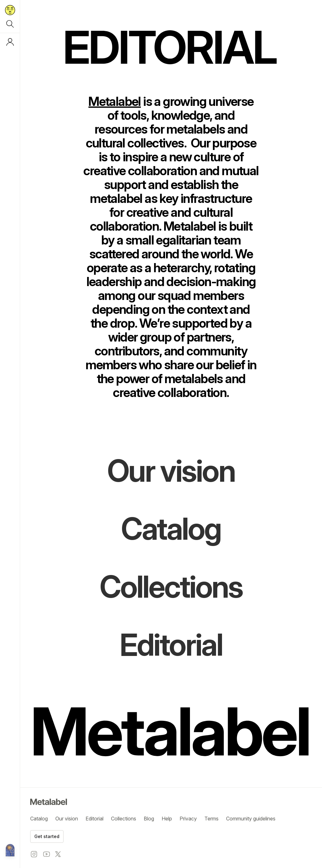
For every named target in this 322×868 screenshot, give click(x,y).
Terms (211, 819)
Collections (124, 819)
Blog (149, 819)
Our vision (67, 819)
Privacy (188, 819)
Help (167, 819)
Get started (47, 836)
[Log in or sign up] (10, 42)
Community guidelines (251, 819)
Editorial (94, 819)
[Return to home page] (10, 10)
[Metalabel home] (10, 851)
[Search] (10, 24)
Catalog (39, 819)
